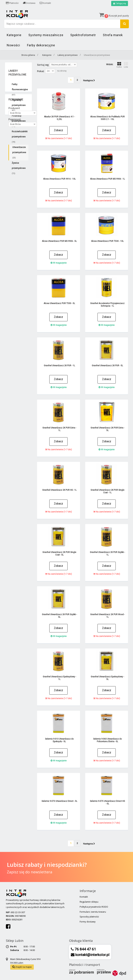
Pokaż (41, 71)
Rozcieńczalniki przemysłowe (20, 137)
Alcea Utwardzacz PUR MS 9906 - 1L (107, 179)
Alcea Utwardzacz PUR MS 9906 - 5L (59, 241)
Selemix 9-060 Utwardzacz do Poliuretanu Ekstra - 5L (107, 740)
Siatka (119, 65)
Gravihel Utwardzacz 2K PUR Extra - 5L (107, 429)
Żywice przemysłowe (19, 168)
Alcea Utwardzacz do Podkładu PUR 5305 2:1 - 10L (107, 118)
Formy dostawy (88, 922)
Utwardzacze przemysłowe (19, 152)
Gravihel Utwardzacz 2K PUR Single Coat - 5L (59, 554)
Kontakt (45, 3)
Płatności (12, 3)
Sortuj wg (43, 65)
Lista (126, 65)
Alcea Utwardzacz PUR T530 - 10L (107, 241)
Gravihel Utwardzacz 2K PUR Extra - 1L (59, 429)
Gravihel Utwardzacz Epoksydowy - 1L (59, 678)
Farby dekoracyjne (41, 45)
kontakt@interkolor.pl (92, 955)
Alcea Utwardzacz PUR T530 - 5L (59, 303)
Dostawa (29, 3)
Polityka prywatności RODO (94, 907)
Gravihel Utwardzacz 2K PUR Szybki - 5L (59, 616)
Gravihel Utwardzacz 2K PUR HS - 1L (59, 490)
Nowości (13, 45)
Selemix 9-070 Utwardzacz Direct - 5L (59, 801)
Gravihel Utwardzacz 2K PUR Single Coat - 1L (107, 491)
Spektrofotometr (83, 35)
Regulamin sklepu (89, 902)
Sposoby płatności (89, 917)
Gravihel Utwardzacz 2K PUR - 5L (107, 366)
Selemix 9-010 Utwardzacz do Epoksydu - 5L (59, 740)
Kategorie (14, 35)
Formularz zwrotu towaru (93, 912)
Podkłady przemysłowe (19, 121)
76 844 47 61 (85, 949)
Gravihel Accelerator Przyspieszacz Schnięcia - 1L (107, 305)
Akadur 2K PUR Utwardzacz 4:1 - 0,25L (59, 118)
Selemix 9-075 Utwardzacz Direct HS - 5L (107, 802)
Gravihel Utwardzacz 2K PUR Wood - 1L (107, 616)
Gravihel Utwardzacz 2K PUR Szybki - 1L (107, 554)
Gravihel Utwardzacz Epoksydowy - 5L (107, 678)
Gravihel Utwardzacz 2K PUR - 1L (59, 366)
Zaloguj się (120, 3)
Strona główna (28, 55)
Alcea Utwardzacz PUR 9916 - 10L (59, 179)
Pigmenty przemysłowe (19, 105)
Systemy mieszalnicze (46, 35)
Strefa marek (113, 35)
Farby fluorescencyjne (20, 89)
